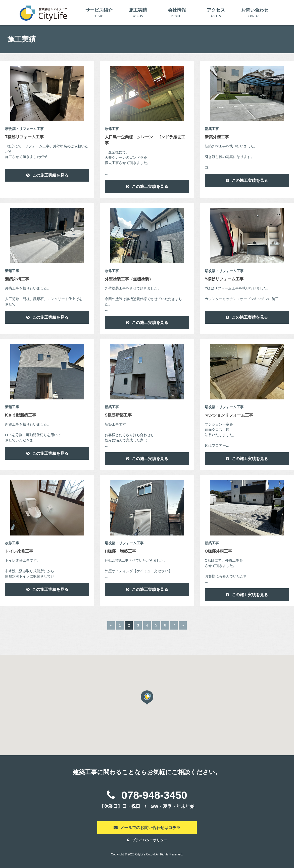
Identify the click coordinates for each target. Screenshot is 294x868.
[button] (147, 698)
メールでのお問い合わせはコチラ (147, 828)
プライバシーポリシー (147, 840)
